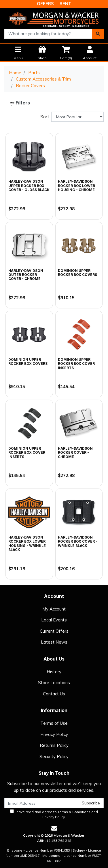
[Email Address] (41, 803)
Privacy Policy (54, 734)
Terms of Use (54, 723)
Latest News (54, 642)
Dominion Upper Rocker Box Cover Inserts (76, 364)
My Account (54, 609)
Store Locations (54, 683)
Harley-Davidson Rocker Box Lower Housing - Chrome (76, 186)
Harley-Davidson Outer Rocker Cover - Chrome (26, 275)
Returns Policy (54, 745)
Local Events (54, 620)
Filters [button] (20, 103)
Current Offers (54, 631)
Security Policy (54, 757)
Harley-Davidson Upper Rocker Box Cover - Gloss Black (29, 186)
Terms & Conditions (74, 812)
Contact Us (54, 694)
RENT (66, 4)
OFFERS (45, 4)
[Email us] (54, 828)
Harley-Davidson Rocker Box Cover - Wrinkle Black (78, 541)
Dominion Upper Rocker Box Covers (77, 273)
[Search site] (98, 34)
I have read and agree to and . (54, 814)
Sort (45, 117)
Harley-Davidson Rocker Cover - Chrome (75, 453)
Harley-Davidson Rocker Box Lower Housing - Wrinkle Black (27, 543)
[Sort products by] (77, 117)
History (54, 672)
